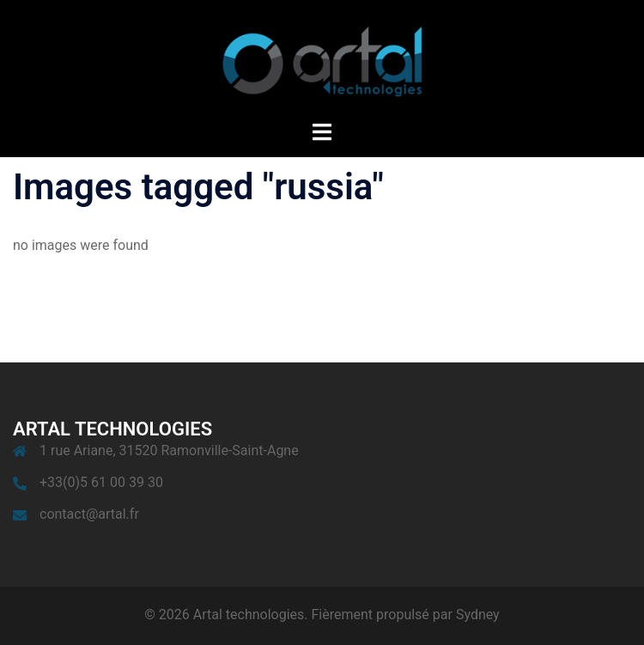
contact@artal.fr (89, 514)
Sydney (478, 615)
